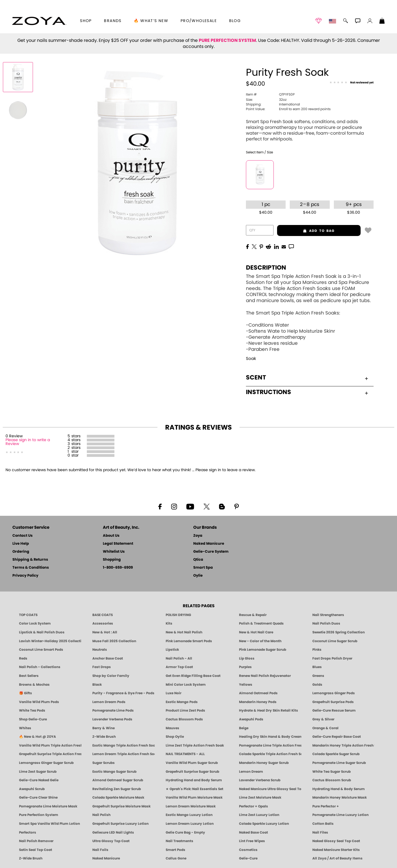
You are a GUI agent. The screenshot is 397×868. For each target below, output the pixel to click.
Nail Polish (101, 815)
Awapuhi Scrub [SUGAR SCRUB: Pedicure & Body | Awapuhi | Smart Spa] (32, 789)
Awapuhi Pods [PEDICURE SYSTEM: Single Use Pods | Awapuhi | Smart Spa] (251, 719)
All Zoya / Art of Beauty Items (337, 858)
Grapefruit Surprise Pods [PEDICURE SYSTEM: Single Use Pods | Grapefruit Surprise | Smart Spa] (333, 702)
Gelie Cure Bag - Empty (185, 832)
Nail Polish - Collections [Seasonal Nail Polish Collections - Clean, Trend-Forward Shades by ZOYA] (40, 667)
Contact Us (22, 536)
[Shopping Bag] (382, 21)
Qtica (198, 560)
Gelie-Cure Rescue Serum (334, 710)
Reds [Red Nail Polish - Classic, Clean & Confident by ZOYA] (23, 658)
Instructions (307, 392)
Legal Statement (118, 544)
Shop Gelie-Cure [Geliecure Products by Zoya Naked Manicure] (33, 719)
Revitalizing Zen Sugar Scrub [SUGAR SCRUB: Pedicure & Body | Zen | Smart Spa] (117, 789)
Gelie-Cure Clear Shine (38, 798)
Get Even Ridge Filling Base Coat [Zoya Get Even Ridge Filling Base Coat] (193, 676)
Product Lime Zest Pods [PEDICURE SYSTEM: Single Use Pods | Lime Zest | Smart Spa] (185, 710)
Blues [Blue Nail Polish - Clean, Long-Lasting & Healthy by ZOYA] (317, 667)
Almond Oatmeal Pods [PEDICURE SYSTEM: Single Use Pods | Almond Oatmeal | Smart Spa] (258, 693)
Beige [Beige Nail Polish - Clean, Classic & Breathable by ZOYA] (244, 728)
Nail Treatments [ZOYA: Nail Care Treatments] (179, 841)
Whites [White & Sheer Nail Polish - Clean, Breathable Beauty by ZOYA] (25, 728)
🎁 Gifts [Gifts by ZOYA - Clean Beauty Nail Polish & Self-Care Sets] (26, 693)
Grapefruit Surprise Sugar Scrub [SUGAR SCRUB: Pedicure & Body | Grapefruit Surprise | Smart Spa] (192, 772)
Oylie (198, 576)
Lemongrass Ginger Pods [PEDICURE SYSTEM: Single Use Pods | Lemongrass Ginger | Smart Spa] (334, 693)
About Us (111, 536)
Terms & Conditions (31, 568)
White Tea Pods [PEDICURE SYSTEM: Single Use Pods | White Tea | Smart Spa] (32, 710)
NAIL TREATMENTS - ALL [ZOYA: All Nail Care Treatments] (185, 754)
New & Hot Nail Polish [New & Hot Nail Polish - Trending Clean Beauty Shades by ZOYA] (184, 632)
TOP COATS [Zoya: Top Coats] (28, 615)
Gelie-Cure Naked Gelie (39, 780)
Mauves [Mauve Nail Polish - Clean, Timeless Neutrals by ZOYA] (172, 728)
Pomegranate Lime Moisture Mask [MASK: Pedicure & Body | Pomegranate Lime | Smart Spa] (48, 806)
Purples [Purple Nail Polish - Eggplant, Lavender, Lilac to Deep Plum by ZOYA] (245, 667)
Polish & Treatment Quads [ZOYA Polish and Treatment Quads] (261, 623)
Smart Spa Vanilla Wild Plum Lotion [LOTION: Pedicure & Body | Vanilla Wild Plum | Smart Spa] (49, 824)
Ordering (21, 552)
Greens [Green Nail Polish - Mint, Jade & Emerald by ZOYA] (318, 676)
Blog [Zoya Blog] (235, 21)
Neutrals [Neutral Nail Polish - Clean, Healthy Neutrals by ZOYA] (100, 650)
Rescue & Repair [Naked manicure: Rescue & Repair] (253, 615)
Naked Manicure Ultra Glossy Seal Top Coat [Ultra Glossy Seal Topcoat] (270, 789)
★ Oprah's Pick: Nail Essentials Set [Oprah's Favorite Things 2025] (195, 789)
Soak (251, 359)
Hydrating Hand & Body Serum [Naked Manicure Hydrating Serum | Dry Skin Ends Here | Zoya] (339, 789)
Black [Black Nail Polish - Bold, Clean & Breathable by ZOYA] (97, 685)
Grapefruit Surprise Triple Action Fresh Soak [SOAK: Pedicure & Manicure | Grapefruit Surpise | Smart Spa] (50, 754)
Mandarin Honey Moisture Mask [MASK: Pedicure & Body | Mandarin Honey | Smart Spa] (340, 798)
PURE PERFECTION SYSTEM (227, 40)
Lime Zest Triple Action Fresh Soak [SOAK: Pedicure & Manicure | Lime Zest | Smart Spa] (195, 745)
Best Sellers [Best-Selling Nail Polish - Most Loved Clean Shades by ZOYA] (29, 676)
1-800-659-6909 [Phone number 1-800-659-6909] (118, 568)
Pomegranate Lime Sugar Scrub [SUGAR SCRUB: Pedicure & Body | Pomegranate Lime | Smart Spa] (339, 763)
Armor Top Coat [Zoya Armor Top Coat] (179, 667)
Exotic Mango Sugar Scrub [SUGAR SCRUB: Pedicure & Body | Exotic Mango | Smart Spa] (114, 772)
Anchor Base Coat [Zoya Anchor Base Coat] (108, 658)
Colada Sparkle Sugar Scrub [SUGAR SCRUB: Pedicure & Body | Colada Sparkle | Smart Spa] (336, 754)
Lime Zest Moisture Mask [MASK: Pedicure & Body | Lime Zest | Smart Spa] (260, 798)
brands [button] (113, 21)
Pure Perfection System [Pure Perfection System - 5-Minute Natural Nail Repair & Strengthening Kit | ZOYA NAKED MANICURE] (39, 815)
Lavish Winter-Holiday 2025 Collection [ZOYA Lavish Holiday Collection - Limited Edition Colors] (50, 641)
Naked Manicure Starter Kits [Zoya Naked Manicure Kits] (336, 850)
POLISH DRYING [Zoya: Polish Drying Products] (178, 615)
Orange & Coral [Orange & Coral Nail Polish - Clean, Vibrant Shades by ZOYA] (325, 728)
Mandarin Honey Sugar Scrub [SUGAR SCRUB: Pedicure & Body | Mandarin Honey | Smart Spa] (264, 763)
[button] (39, 21)
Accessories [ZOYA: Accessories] (103, 623)
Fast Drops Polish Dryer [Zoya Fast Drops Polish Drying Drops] (332, 658)
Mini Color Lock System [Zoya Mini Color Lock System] (186, 685)
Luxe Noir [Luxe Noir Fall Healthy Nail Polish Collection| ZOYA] (174, 693)
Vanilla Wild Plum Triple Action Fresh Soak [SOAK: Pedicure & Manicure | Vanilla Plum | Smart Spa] (50, 745)
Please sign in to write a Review (28, 442)
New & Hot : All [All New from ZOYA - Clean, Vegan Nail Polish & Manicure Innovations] (105, 632)
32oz (266, 100)
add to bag (306, 231)
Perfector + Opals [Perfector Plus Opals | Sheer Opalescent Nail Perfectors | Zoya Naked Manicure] (254, 806)
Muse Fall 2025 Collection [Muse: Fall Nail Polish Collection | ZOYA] (114, 641)
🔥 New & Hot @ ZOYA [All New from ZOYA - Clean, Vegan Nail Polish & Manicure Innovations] (37, 737)
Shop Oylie (175, 737)
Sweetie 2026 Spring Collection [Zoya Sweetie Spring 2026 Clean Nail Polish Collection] (339, 632)
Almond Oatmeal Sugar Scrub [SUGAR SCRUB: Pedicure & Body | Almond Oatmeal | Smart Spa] (118, 780)
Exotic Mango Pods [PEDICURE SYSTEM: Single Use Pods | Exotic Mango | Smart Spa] (182, 702)
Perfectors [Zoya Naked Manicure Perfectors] (28, 832)
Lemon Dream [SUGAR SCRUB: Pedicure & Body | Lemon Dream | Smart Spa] (251, 772)
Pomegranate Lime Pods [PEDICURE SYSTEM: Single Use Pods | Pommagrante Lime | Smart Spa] (113, 710)
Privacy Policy (25, 576)
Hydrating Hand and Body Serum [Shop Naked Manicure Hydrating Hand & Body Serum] (194, 780)
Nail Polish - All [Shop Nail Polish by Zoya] (179, 658)
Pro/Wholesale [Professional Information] (199, 21)
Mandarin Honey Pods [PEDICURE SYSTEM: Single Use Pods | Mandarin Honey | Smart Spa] (258, 702)
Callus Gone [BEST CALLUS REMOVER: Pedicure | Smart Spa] (176, 858)
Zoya (198, 536)
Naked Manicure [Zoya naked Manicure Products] (106, 858)
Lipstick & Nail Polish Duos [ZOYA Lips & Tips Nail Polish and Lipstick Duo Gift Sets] (42, 632)
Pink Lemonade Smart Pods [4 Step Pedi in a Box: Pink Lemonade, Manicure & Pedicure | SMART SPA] (189, 641)
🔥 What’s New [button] (151, 21)
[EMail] (284, 246)
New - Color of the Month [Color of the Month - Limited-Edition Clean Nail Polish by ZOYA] (260, 641)
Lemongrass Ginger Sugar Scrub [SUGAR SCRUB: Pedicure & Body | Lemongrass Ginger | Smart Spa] (46, 763)
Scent (307, 378)
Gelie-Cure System (211, 552)
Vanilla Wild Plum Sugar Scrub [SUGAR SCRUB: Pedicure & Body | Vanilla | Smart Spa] (192, 763)
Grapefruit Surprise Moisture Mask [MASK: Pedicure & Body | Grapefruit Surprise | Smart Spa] (121, 806)
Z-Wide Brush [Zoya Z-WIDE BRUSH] (31, 858)
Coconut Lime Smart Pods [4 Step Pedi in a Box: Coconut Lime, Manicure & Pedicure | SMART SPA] (41, 650)
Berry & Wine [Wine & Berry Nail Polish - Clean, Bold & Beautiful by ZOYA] (104, 728)
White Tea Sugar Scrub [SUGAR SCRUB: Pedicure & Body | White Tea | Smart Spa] (332, 772)
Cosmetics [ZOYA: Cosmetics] (248, 850)
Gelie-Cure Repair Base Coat (337, 737)
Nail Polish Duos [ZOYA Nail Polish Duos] (326, 623)
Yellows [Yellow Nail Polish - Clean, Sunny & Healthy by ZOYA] (246, 685)
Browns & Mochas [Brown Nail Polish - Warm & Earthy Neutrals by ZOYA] (34, 685)
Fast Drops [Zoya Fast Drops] (102, 667)
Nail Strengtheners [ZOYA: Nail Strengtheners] (328, 615)
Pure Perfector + (326, 806)
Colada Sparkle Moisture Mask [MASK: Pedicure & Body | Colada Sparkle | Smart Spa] (118, 798)
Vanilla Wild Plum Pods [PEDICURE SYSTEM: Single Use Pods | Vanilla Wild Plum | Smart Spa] (39, 702)
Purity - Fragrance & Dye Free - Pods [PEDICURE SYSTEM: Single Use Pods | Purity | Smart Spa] (123, 693)
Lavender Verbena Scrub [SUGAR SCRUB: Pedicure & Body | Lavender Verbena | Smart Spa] (260, 780)
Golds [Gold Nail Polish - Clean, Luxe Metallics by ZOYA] (317, 685)
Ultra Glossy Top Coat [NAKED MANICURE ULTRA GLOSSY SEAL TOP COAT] (111, 841)
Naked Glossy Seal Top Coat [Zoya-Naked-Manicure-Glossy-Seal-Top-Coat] (336, 841)
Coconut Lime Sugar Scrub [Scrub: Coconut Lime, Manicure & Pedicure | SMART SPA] (335, 641)
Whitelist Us (114, 552)
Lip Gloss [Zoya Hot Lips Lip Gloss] (247, 658)
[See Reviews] (352, 83)
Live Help (21, 544)
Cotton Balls (323, 824)
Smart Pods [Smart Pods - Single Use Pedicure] (175, 850)
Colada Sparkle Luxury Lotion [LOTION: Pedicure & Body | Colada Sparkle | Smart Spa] (264, 824)
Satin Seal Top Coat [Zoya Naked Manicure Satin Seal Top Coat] (36, 850)
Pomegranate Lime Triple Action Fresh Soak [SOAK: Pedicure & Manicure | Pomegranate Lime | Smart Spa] (270, 745)
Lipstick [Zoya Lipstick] (172, 650)
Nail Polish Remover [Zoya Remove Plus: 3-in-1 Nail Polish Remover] (36, 841)
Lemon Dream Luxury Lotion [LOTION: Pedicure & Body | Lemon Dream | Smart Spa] (190, 824)
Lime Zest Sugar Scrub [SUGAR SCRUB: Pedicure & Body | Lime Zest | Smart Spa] (38, 772)
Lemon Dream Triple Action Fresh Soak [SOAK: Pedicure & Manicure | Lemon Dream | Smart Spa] (124, 754)
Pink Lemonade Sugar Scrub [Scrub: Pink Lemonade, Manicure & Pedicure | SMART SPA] (263, 650)
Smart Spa (203, 568)
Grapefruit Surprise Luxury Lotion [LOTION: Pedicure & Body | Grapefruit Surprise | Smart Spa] (120, 824)
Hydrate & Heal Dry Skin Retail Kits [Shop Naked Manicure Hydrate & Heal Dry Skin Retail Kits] (269, 710)
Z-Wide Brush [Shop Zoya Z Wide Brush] (104, 737)
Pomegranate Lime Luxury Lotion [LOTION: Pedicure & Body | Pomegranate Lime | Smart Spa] (340, 815)
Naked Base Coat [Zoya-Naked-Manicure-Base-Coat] (254, 832)
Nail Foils (100, 850)
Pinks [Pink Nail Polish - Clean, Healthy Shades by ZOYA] (317, 650)
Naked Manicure (209, 544)
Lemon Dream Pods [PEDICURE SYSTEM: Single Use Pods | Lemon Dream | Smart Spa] (109, 702)
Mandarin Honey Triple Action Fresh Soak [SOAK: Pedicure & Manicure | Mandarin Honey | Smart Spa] (344, 745)
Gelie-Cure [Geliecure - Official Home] (248, 858)
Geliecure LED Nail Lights (113, 832)
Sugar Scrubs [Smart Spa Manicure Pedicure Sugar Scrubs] (104, 763)
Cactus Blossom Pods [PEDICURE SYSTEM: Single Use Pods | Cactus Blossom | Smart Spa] (184, 719)
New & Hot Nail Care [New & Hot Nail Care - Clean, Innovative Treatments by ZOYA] (256, 632)
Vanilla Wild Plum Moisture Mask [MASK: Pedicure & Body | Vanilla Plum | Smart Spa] (194, 798)
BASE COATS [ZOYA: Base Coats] (103, 615)
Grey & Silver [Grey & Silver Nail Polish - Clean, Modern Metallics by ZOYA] (323, 719)
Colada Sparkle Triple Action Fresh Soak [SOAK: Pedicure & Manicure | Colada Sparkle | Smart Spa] (270, 754)
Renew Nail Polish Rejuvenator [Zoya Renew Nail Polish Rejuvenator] (265, 676)
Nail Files (320, 832)
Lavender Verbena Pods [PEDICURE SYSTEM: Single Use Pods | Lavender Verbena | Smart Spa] (112, 719)
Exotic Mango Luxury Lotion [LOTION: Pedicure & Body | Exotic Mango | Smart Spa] (189, 815)
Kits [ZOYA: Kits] (169, 623)
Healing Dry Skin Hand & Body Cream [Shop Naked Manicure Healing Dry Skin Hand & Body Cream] (270, 737)
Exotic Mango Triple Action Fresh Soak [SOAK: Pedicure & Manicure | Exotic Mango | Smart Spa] (124, 745)
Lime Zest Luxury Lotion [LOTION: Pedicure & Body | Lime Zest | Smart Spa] (259, 815)
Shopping (112, 560)
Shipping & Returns (30, 560)
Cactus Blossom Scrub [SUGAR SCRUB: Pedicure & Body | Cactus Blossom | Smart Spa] (332, 780)
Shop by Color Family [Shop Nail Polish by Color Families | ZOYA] (111, 676)
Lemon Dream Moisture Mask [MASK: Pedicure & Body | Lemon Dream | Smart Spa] (191, 806)
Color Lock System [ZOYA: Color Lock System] (35, 623)
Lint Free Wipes (252, 841)
